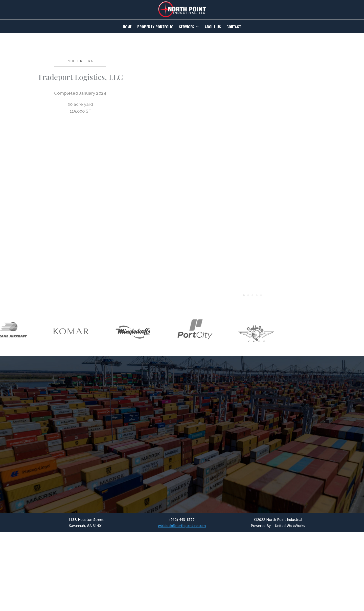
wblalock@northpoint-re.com (182, 542)
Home (127, 27)
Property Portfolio (155, 27)
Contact (234, 27)
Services (187, 27)
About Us (213, 27)
